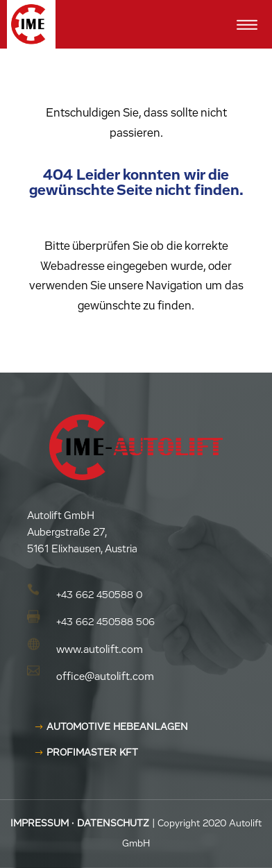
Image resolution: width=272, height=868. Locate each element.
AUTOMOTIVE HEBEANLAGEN (117, 727)
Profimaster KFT (92, 753)
